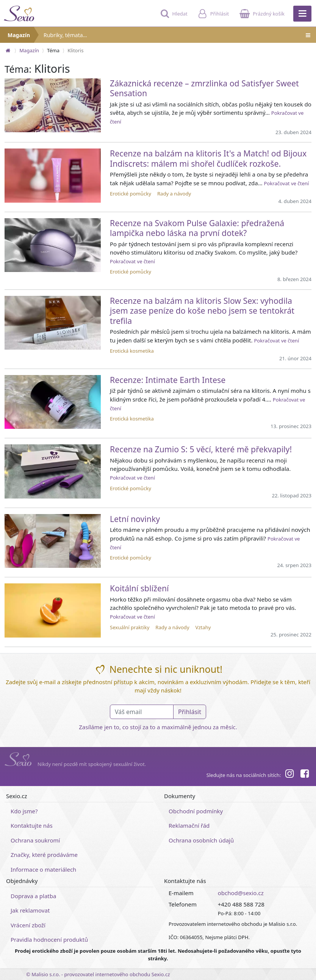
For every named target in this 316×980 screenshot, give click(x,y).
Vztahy (203, 627)
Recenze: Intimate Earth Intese (168, 380)
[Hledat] (173, 17)
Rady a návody (174, 194)
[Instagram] (289, 775)
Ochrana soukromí (35, 840)
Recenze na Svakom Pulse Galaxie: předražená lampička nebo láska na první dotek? (197, 228)
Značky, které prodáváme (44, 855)
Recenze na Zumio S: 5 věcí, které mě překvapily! (201, 449)
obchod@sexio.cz (241, 893)
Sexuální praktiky (130, 627)
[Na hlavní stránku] (8, 50)
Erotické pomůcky (131, 194)
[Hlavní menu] (302, 14)
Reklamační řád (189, 825)
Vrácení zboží (28, 925)
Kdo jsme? (24, 811)
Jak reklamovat (30, 910)
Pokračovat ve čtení (286, 183)
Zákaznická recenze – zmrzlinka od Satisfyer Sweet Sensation (204, 88)
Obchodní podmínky (196, 811)
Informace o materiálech (43, 869)
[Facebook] (305, 775)
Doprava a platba (33, 896)
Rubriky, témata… (178, 35)
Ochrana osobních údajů (201, 840)
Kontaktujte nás (32, 825)
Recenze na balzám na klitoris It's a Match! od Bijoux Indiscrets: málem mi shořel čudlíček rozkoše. (208, 158)
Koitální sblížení (139, 588)
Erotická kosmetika (132, 351)
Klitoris (75, 50)
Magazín (19, 35)
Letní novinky (135, 519)
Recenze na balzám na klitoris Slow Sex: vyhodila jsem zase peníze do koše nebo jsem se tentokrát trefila (202, 311)
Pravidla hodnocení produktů (49, 939)
